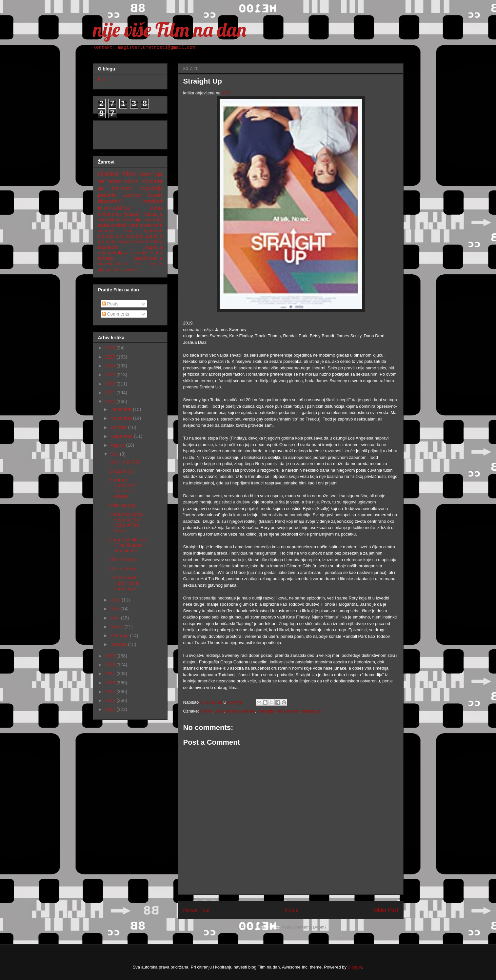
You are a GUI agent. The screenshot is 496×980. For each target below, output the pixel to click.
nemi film (133, 270)
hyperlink (153, 231)
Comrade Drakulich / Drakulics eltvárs (122, 488)
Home (292, 910)
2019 (111, 656)
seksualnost (288, 711)
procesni (107, 242)
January (119, 644)
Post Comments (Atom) (304, 927)
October (119, 427)
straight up (312, 711)
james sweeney (240, 711)
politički (107, 195)
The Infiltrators (124, 569)
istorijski (152, 201)
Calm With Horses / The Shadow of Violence (128, 545)
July (115, 454)
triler (129, 174)
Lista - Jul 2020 (125, 462)
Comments (116, 314)
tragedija (153, 247)
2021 (111, 393)
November (122, 418)
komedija (266, 711)
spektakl (119, 225)
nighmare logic (111, 270)
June (116, 600)
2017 (111, 674)
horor (115, 181)
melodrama (109, 214)
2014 (111, 700)
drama (206, 711)
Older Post (386, 910)
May (115, 609)
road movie (140, 225)
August (118, 445)
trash (156, 208)
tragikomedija (148, 258)
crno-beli (134, 236)
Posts (110, 304)
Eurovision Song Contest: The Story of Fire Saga (126, 522)
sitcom (156, 264)
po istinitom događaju (130, 188)
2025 (111, 357)
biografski (110, 201)
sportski (145, 242)
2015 (111, 692)
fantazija (153, 214)
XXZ (226, 93)
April (116, 618)
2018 (111, 665)
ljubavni (133, 214)
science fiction (142, 195)
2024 (111, 366)
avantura (153, 220)
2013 (111, 709)
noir (129, 231)
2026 (111, 348)
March (118, 627)
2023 (111, 375)
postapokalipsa (113, 253)
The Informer (122, 559)
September (122, 436)
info (102, 79)
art (101, 181)
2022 (111, 384)
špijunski (126, 242)
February (120, 636)
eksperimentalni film (120, 264)
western (106, 231)
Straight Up (121, 471)
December (122, 409)
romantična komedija (120, 220)
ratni (158, 225)
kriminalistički (114, 208)
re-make (139, 253)
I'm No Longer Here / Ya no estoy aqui (124, 583)
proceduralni (111, 236)
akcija (132, 181)
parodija (154, 236)
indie (219, 711)
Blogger (355, 967)
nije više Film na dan (169, 29)
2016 (111, 683)
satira (104, 225)
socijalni (152, 181)
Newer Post (197, 910)
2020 (111, 402)
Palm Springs (123, 505)
